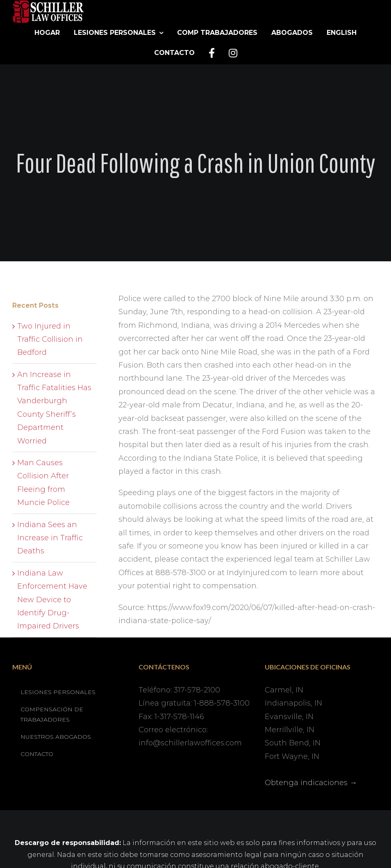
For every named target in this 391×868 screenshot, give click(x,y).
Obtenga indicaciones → (311, 783)
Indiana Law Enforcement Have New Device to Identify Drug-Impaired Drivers (52, 600)
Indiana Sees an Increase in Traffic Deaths (50, 538)
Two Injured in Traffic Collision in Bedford (50, 339)
